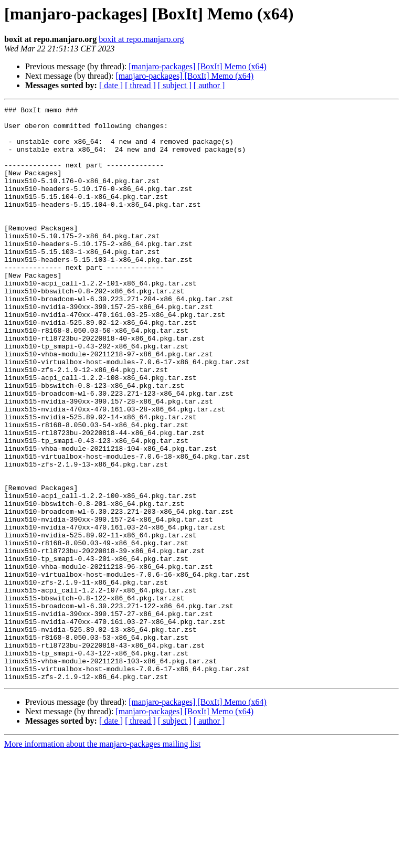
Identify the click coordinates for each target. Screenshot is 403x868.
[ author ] (209, 85)
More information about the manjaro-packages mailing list (102, 859)
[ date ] (111, 85)
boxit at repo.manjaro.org (141, 39)
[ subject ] (175, 85)
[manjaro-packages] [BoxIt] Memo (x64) (198, 66)
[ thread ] (140, 85)
